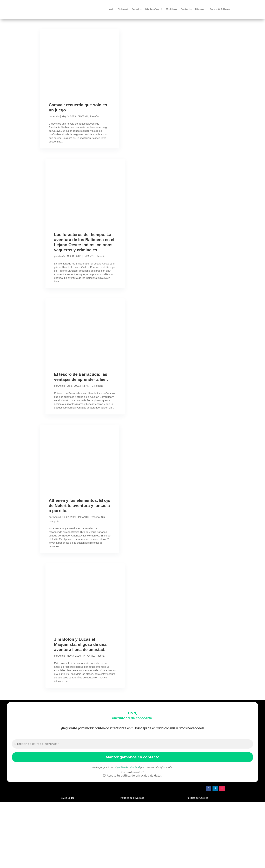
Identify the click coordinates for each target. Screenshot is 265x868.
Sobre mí (123, 9)
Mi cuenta (201, 9)
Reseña (53, 120)
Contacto (186, 9)
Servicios (137, 9)
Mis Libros (171, 9)
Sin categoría (67, 569)
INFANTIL (89, 274)
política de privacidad (128, 833)
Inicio (112, 9)
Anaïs (56, 116)
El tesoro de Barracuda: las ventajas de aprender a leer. (77, 405)
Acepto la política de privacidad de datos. (133, 842)
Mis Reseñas (152, 9)
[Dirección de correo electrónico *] (133, 810)
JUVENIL (83, 116)
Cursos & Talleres (220, 9)
